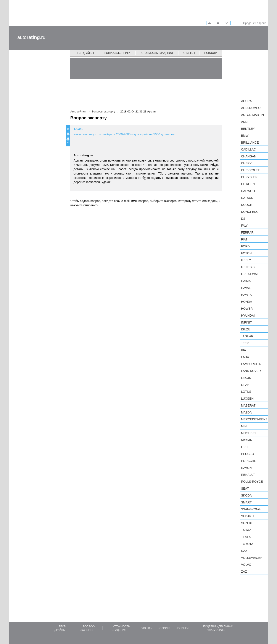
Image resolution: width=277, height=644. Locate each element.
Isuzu (246, 329)
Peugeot (248, 454)
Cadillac (248, 149)
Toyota (247, 544)
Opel (245, 447)
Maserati (249, 405)
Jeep (245, 343)
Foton (246, 253)
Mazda (246, 412)
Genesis (248, 267)
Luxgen (247, 399)
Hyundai (248, 316)
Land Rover (251, 371)
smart (246, 502)
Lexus (246, 378)
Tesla (246, 537)
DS (243, 219)
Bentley (248, 129)
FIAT (244, 239)
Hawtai (247, 295)
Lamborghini (252, 364)
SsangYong (251, 509)
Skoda (246, 495)
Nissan (247, 440)
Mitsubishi (250, 433)
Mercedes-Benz (254, 419)
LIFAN (245, 385)
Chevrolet (250, 170)
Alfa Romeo (251, 108)
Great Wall (251, 274)
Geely (246, 260)
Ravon (246, 468)
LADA (245, 357)
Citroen (248, 184)
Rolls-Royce (252, 482)
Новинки (182, 628)
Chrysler (249, 177)
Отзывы (189, 53)
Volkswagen (252, 558)
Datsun (247, 198)
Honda (247, 302)
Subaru (247, 516)
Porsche (249, 461)
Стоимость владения (157, 53)
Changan (249, 156)
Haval (246, 288)
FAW (244, 226)
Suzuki (247, 523)
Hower (247, 309)
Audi (245, 122)
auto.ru (31, 37)
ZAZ (244, 572)
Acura (246, 101)
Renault (248, 475)
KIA (244, 350)
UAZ (244, 551)
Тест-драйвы (85, 53)
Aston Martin (252, 115)
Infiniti (247, 322)
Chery (246, 163)
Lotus (246, 392)
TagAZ (246, 530)
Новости (211, 53)
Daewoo (248, 191)
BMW (245, 136)
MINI (244, 426)
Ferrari (248, 232)
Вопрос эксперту (117, 53)
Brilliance (250, 143)
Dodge (247, 205)
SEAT (245, 489)
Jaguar (247, 336)
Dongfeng (250, 212)
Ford (245, 246)
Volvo (246, 565)
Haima (246, 281)
